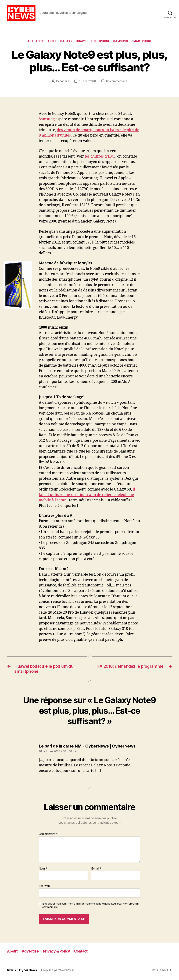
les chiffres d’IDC (99, 156)
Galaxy (66, 41)
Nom (43, 869)
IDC (93, 41)
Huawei (82, 41)
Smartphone (142, 41)
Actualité (36, 41)
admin (65, 81)
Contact (81, 951)
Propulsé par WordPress (58, 970)
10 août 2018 (87, 81)
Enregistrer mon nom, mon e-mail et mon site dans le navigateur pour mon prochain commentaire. (90, 905)
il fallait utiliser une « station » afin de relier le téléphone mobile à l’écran (87, 495)
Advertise (30, 951)
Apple (52, 41)
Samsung (121, 41)
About (12, 951)
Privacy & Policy (56, 951)
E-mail (96, 869)
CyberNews (28, 970)
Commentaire (48, 834)
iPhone (105, 41)
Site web (44, 886)
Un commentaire (117, 81)
